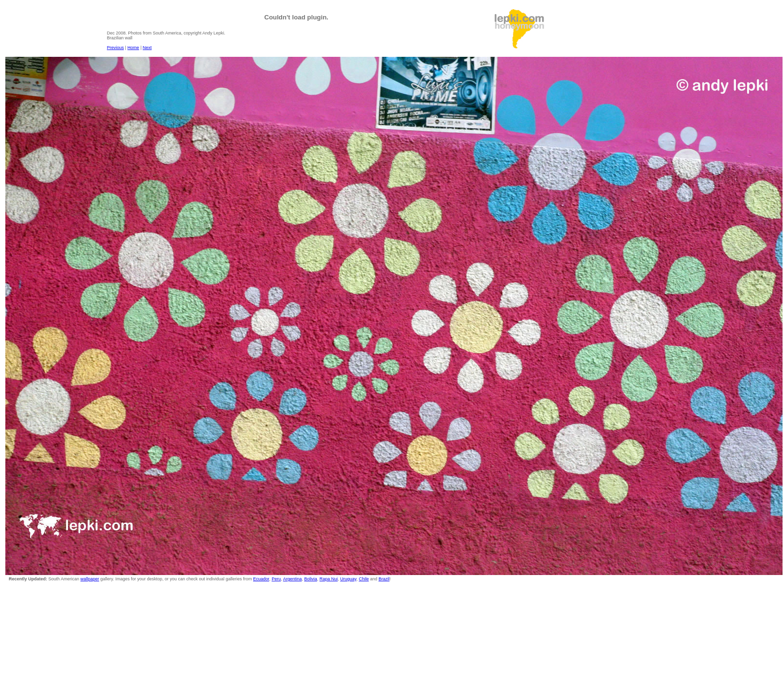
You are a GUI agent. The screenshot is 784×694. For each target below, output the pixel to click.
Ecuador (261, 579)
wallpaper (90, 579)
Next (147, 48)
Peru (276, 579)
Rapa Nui (329, 579)
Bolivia (311, 579)
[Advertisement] (623, 30)
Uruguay (348, 579)
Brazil (384, 579)
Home (133, 48)
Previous (115, 48)
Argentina (293, 579)
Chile (364, 579)
